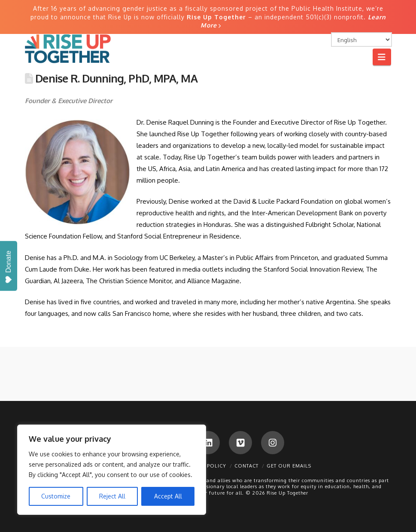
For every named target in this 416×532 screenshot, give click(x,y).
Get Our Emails (289, 466)
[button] (382, 57)
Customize (56, 496)
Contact (246, 466)
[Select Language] (361, 40)
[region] (112, 470)
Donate (8, 267)
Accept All (168, 496)
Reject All (112, 496)
